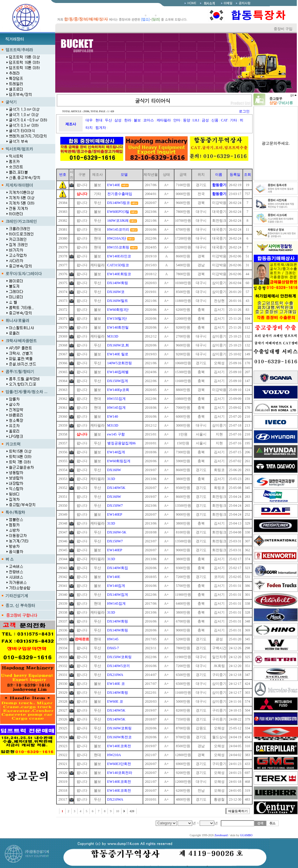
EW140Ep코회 (118, 390)
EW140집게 (116, 452)
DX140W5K (116, 488)
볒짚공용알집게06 (122, 443)
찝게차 (101, 128)
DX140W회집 (118, 568)
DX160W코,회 (118, 345)
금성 (205, 120)
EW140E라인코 (119, 256)
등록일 (235, 175)
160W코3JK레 (118, 221)
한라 (128, 120)
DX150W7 (115, 506)
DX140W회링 (118, 283)
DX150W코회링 (120, 657)
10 (118, 811)
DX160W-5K (117, 532)
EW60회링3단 (118, 310)
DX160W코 (116, 292)
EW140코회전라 (120, 773)
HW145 (113, 639)
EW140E (114, 185)
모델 (124, 175)
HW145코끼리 (118, 229)
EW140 (113, 416)
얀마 (177, 120)
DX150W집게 (118, 381)
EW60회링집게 (119, 461)
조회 (247, 175)
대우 (89, 120)
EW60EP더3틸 (118, 212)
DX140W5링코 (119, 203)
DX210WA (115, 675)
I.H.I (196, 120)
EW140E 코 (116, 684)
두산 (108, 120)
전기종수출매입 (120, 194)
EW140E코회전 (119, 746)
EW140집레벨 (118, 372)
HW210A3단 (117, 238)
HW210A (114, 755)
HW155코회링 (118, 247)
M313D (113, 336)
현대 (99, 120)
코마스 (149, 120)
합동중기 (219, 185)
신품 (215, 120)
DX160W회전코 (120, 737)
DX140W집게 (118, 595)
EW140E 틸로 (118, 354)
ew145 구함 (116, 434)
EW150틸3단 (117, 319)
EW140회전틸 (118, 327)
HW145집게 (116, 408)
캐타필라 (164, 120)
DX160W (114, 470)
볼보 (137, 120)
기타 (234, 120)
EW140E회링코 (119, 274)
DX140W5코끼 (119, 666)
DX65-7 (113, 648)
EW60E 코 (115, 701)
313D (111, 479)
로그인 (244, 111)
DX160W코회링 (120, 728)
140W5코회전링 (120, 363)
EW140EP (115, 514)
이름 (219, 175)
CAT (224, 120)
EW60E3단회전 (119, 764)
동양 (187, 120)
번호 (63, 175)
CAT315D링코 (118, 265)
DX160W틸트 (118, 301)
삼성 (118, 120)
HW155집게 (116, 399)
